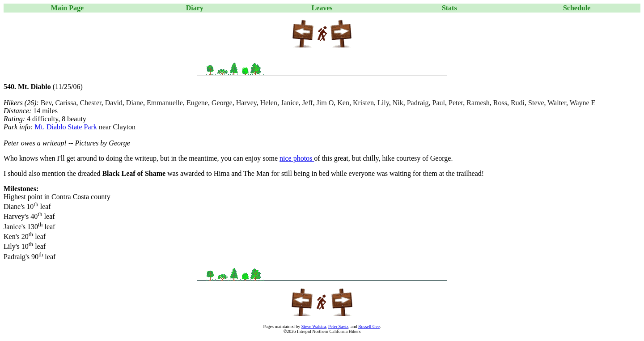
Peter (456, 103)
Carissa (66, 103)
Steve (536, 103)
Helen (269, 103)
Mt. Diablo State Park (66, 127)
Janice (290, 103)
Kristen (363, 103)
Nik (398, 103)
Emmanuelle (165, 103)
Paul (439, 103)
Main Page (67, 8)
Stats (449, 8)
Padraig (418, 103)
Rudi (518, 103)
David (114, 103)
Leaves (322, 8)
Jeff (308, 103)
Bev (46, 103)
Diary (195, 8)
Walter (557, 103)
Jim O (325, 103)
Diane (135, 103)
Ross (500, 103)
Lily (383, 103)
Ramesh (478, 103)
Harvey (246, 103)
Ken (343, 103)
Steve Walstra (314, 326)
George (222, 103)
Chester (90, 103)
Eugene (197, 103)
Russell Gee (369, 326)
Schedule (577, 8)
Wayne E (583, 103)
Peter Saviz (338, 326)
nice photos (297, 158)
